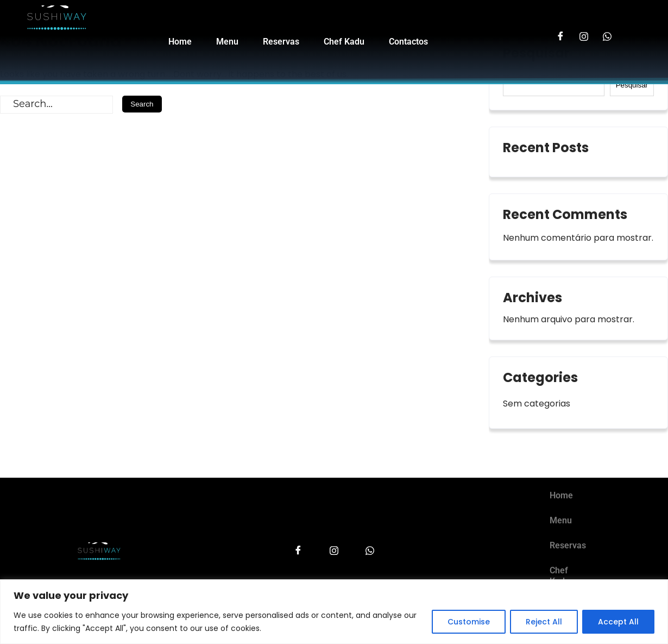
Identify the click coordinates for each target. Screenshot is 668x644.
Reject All (544, 622)
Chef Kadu (344, 45)
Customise (469, 622)
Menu (227, 45)
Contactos (408, 45)
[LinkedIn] (609, 36)
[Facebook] (560, 36)
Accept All (618, 622)
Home (180, 45)
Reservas (281, 45)
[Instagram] (584, 36)
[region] (334, 612)
